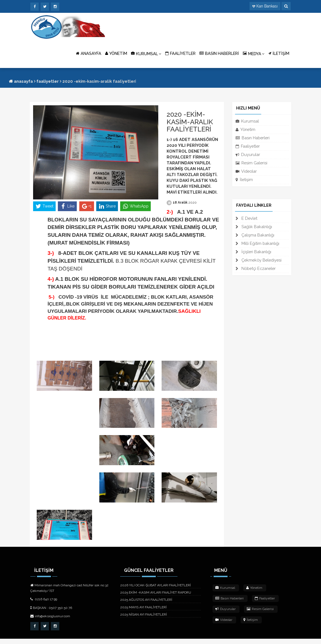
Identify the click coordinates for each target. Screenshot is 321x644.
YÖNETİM (116, 53)
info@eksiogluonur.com (50, 621)
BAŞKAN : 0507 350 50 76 (51, 613)
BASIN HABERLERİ (219, 53)
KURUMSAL (146, 53)
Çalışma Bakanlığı (255, 235)
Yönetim (245, 129)
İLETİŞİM (279, 53)
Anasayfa (21, 81)
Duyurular (248, 154)
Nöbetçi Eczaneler (256, 268)
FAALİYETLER (180, 53)
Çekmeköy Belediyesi (259, 260)
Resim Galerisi (251, 163)
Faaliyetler (48, 81)
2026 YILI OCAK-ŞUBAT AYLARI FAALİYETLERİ (155, 591)
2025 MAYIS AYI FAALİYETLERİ (143, 613)
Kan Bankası (267, 6)
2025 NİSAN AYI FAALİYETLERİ (144, 620)
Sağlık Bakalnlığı (254, 227)
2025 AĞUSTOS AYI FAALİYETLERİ (146, 605)
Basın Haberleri (253, 138)
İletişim (244, 180)
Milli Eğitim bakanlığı (257, 243)
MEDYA (254, 53)
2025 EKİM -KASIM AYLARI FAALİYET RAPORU (156, 598)
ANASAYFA (89, 53)
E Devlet (246, 218)
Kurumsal (247, 121)
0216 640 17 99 (44, 605)
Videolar (246, 171)
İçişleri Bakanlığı (253, 252)
